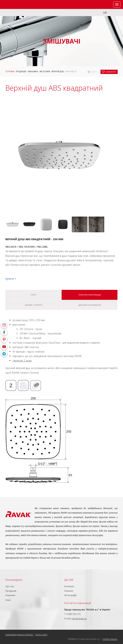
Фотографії (70, 595)
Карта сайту (41, 635)
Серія (33, 295)
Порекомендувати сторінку (19, 635)
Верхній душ (58, 71)
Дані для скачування (90, 305)
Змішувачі (33, 71)
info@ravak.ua (79, 618)
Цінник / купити (33, 305)
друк (94, 72)
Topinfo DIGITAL (110, 639)
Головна (10, 71)
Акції (8, 600)
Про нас (10, 586)
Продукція (21, 71)
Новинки (10, 595)
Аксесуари (45, 71)
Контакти (69, 586)
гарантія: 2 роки (22, 361)
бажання (111, 72)
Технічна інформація (90, 295)
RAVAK (13, 4)
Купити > (11, 279)
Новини (69, 591)
